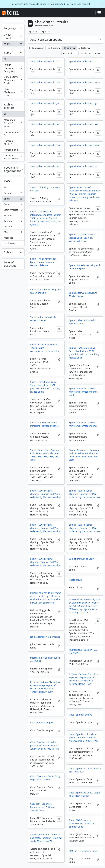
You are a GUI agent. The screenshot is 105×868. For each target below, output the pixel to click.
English (13, 44)
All (5, 59)
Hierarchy (54, 48)
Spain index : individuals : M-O (84, 82)
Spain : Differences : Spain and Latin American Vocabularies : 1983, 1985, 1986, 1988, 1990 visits (46, 455)
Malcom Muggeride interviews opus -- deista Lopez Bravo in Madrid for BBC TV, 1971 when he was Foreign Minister (46, 598)
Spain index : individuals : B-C (45, 166)
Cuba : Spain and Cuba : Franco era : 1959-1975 (85, 770)
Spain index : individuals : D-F (45, 145)
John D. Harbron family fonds (13, 68)
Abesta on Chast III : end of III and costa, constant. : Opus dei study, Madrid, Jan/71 (46, 838)
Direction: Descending (90, 53)
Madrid (13, 233)
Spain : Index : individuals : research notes (44, 319)
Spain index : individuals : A (83, 166)
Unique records (13, 36)
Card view (70, 48)
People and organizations (13, 169)
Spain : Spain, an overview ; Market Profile (83, 294)
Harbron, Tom (13, 150)
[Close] (102, 4)
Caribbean (13, 244)
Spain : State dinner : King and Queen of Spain (84, 267)
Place (7, 181)
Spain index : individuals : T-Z (45, 61)
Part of (8, 53)
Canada (13, 222)
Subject (9, 252)
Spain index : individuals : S (83, 61)
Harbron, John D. (13, 134)
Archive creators (9, 106)
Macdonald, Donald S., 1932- (13, 123)
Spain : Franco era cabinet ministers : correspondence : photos (84, 392)
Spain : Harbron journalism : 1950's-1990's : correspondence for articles (45, 348)
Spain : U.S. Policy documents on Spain (45, 189)
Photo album (76, 580)
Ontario (13, 227)
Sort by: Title (69, 53)
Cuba (13, 205)
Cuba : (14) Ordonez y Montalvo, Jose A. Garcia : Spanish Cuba (43, 807)
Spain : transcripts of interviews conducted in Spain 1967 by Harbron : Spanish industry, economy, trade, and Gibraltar (85, 194)
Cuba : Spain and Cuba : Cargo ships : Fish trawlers (46, 778)
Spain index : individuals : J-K (45, 103)
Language (10, 28)
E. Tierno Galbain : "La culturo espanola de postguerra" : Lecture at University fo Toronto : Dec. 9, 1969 (84, 679)
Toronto (13, 216)
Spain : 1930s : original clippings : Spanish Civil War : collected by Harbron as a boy (46, 494)
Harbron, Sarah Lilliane (13, 157)
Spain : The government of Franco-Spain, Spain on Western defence (83, 238)
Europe (13, 194)
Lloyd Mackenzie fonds (13, 92)
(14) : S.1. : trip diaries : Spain (84, 851)
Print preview (37, 48)
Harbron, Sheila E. (13, 143)
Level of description (11, 264)
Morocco (13, 238)
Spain (13, 199)
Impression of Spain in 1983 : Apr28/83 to (84, 651)
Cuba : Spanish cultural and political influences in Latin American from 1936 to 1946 (84, 738)
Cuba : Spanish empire (81, 715)
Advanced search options (46, 40)
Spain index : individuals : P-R (45, 82)
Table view (84, 48)
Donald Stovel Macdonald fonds (13, 80)
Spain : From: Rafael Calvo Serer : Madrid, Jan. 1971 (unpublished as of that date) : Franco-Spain (84, 353)
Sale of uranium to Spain (82, 559)
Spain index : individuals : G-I (45, 124)
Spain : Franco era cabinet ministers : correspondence (44, 424)
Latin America (13, 210)
